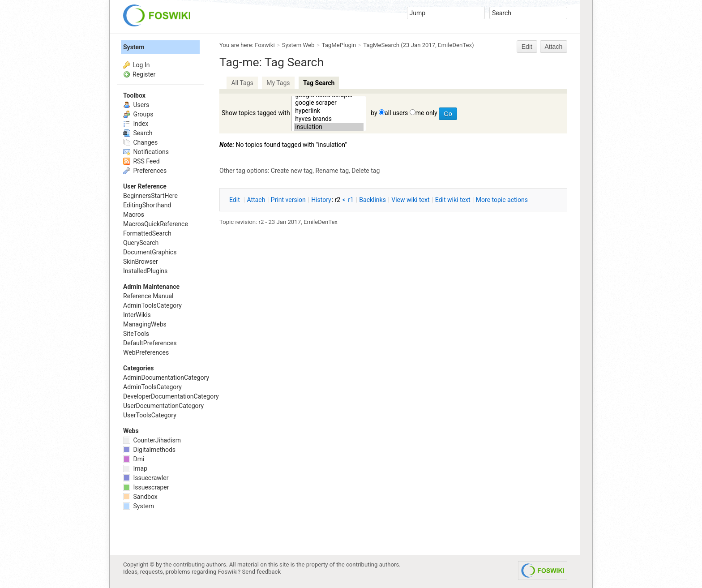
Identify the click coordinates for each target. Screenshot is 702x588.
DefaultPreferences (150, 343)
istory (321, 200)
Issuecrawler (146, 478)
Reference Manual (148, 296)
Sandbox (140, 497)
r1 (351, 200)
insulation (329, 127)
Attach (554, 47)
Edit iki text (453, 200)
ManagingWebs (145, 324)
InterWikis (137, 315)
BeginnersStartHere (150, 196)
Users (136, 105)
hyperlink (329, 111)
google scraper (329, 103)
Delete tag (366, 171)
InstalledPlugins (145, 271)
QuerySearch (141, 243)
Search (138, 133)
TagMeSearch (381, 45)
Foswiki (265, 45)
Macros (134, 215)
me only (426, 113)
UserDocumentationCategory (163, 406)
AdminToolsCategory (152, 305)
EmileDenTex (455, 45)
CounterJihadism (152, 440)
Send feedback (262, 572)
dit (235, 200)
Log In (141, 65)
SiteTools (136, 334)
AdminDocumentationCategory (166, 378)
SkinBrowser (141, 262)
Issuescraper (146, 487)
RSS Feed (141, 161)
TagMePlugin (339, 45)
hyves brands (329, 119)
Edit (527, 47)
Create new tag (292, 171)
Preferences (145, 171)
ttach (256, 200)
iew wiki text (410, 200)
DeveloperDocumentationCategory (171, 396)
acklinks (372, 200)
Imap (135, 468)
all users (396, 113)
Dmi (134, 459)
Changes (140, 142)
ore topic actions (502, 200)
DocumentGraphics (150, 252)
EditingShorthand (147, 205)
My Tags (278, 83)
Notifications (146, 152)
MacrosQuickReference (156, 224)
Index (136, 124)
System (134, 47)
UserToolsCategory (150, 415)
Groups (138, 114)
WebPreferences (146, 352)
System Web (298, 45)
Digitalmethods (149, 450)
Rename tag (332, 171)
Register (144, 74)
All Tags (242, 83)
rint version (288, 200)
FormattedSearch (147, 233)
